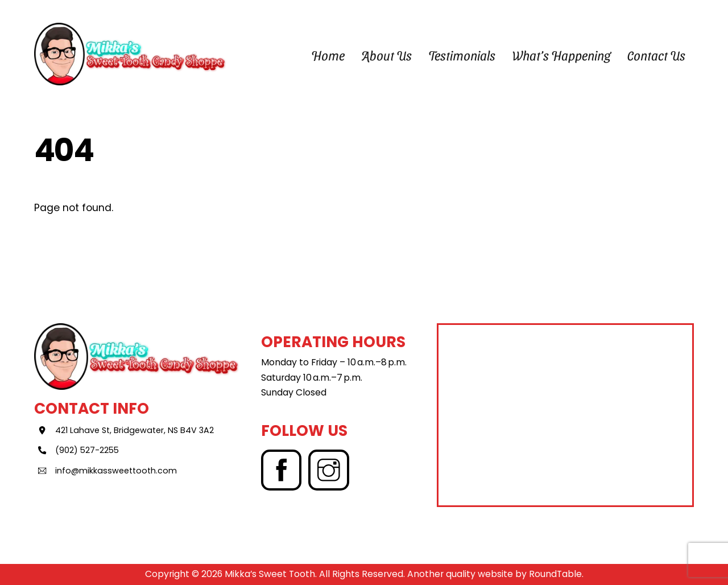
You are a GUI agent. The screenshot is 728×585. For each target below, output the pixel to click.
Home (328, 55)
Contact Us (656, 55)
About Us (386, 55)
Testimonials (462, 55)
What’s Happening (562, 55)
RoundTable (555, 574)
